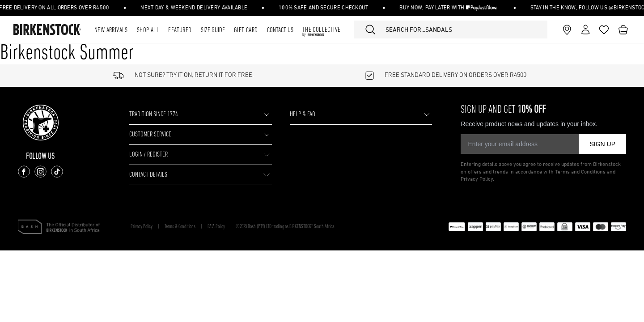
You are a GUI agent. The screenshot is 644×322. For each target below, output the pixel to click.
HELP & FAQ (303, 114)
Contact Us (280, 30)
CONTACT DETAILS (148, 175)
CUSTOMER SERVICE (150, 135)
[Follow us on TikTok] (57, 172)
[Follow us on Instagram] (40, 172)
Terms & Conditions (180, 227)
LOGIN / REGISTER (148, 155)
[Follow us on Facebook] (24, 172)
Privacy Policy (142, 227)
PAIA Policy (216, 227)
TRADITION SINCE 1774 (154, 114)
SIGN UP (602, 144)
